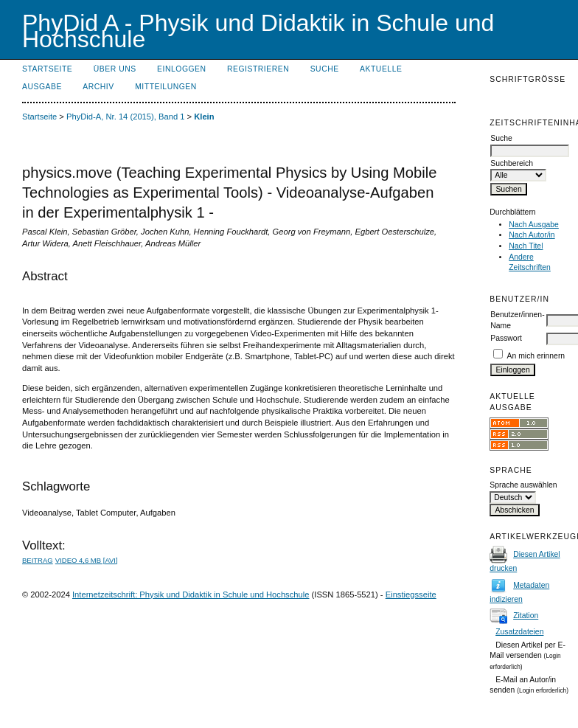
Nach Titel (526, 246)
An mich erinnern (536, 356)
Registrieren (258, 69)
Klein (204, 117)
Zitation (526, 616)
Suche (325, 69)
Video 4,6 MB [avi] (87, 560)
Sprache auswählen (523, 485)
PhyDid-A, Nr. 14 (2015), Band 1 (125, 117)
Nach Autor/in (532, 235)
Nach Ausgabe (534, 225)
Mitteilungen (166, 87)
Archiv (98, 87)
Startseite (47, 69)
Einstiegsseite (411, 594)
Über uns (115, 69)
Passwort (506, 338)
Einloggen (181, 69)
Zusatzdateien (519, 632)
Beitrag (38, 560)
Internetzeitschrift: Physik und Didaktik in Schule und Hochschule (191, 594)
